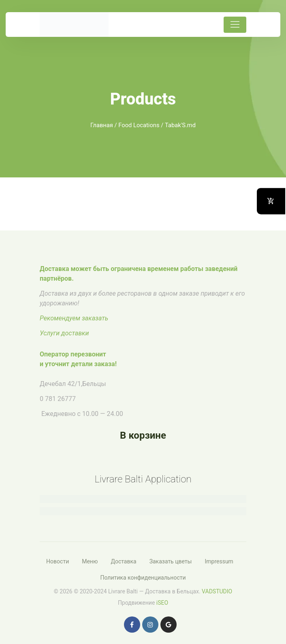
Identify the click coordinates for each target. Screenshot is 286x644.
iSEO (162, 603)
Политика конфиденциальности (143, 578)
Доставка (123, 561)
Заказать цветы (171, 561)
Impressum (219, 561)
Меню (90, 561)
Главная (102, 125)
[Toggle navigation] (235, 25)
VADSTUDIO (217, 591)
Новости (58, 561)
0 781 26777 (58, 399)
